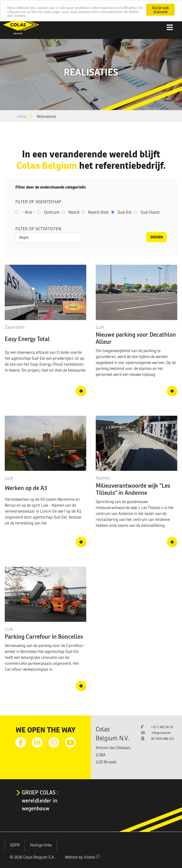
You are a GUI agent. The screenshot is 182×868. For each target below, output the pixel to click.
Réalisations (46, 117)
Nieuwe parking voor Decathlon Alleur (136, 338)
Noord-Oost (98, 212)
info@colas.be (161, 733)
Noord (74, 212)
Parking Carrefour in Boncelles (44, 637)
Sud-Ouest (150, 212)
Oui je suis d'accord (160, 10)
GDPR (15, 845)
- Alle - (28, 212)
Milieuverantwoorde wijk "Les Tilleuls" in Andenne (133, 489)
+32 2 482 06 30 (162, 727)
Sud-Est (125, 212)
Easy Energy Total (27, 339)
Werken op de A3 (26, 488)
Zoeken (157, 237)
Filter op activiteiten (38, 229)
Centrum (52, 212)
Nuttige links (41, 845)
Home (22, 117)
